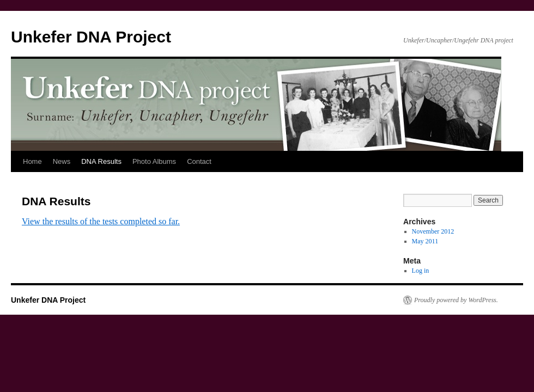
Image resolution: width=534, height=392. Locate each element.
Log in (421, 271)
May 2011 (425, 241)
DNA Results (101, 161)
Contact (199, 161)
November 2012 (433, 231)
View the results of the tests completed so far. (101, 221)
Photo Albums (154, 161)
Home (32, 161)
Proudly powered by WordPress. (456, 300)
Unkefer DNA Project (91, 37)
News (62, 161)
